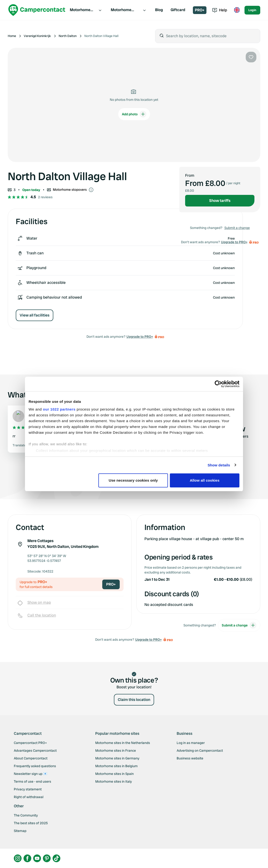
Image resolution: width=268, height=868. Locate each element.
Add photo (134, 114)
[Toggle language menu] (237, 10)
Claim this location (134, 700)
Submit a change (237, 228)
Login (252, 10)
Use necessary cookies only (133, 480)
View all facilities (35, 315)
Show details (219, 465)
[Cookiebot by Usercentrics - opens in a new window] (218, 384)
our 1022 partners (59, 409)
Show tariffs (220, 201)
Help (220, 10)
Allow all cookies (205, 480)
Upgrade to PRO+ (140, 337)
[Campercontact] (37, 10)
